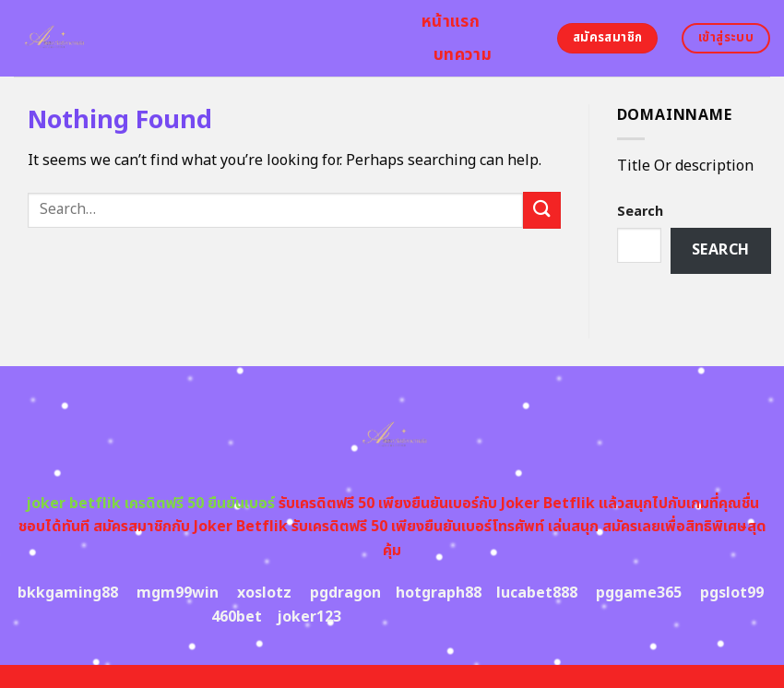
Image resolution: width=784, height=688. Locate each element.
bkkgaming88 (68, 593)
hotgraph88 (439, 593)
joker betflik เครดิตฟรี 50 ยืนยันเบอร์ (150, 504)
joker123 (309, 617)
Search (640, 212)
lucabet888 (537, 593)
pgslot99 (732, 593)
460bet (237, 617)
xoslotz (264, 593)
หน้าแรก (451, 22)
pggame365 (639, 593)
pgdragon (345, 593)
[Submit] (541, 210)
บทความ (463, 55)
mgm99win (178, 593)
